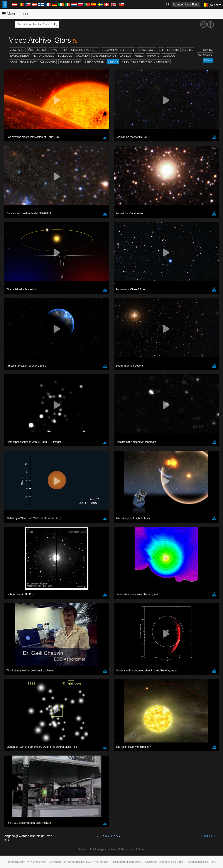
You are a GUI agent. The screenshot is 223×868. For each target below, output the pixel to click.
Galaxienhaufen (104, 56)
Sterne (113, 62)
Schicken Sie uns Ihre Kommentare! (26, 862)
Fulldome (65, 56)
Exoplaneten (19, 56)
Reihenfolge (205, 55)
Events (188, 50)
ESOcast (173, 50)
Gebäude (169, 56)
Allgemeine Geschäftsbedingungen (164, 862)
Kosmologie (146, 50)
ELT (161, 50)
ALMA (53, 50)
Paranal (153, 56)
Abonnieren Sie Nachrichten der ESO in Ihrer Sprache (79, 862)
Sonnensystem (70, 62)
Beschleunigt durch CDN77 (127, 862)
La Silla (125, 56)
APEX (64, 50)
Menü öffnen (15, 14)
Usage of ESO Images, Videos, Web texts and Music (112, 849)
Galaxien (82, 56)
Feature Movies (43, 56)
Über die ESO (37, 50)
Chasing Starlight (85, 50)
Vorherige (210, 836)
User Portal (192, 4)
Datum (208, 60)
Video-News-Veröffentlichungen (146, 62)
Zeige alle (17, 50)
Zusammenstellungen (118, 50)
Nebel (139, 56)
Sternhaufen (95, 62)
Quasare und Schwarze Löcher (33, 62)
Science (178, 4)
